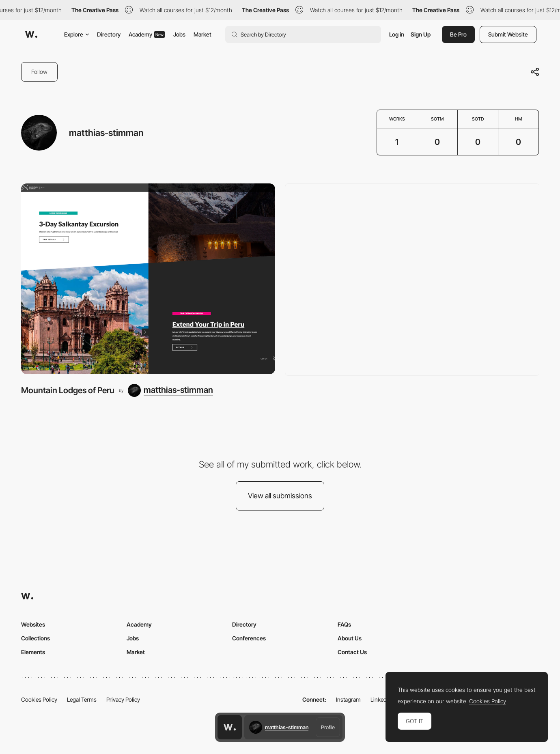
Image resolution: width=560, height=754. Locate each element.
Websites (33, 624)
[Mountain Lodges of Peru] (148, 279)
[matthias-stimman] (170, 390)
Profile (328, 727)
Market (202, 34)
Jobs (179, 34)
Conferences (249, 638)
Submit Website (508, 34)
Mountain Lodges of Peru (68, 390)
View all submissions (280, 496)
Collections (36, 638)
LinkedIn (381, 699)
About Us (350, 638)
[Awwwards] (31, 34)
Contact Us (352, 652)
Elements (33, 652)
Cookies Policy (39, 699)
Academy (147, 34)
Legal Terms (82, 699)
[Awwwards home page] (230, 727)
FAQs (344, 624)
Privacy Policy (123, 699)
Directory (109, 34)
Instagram (348, 699)
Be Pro (458, 34)
